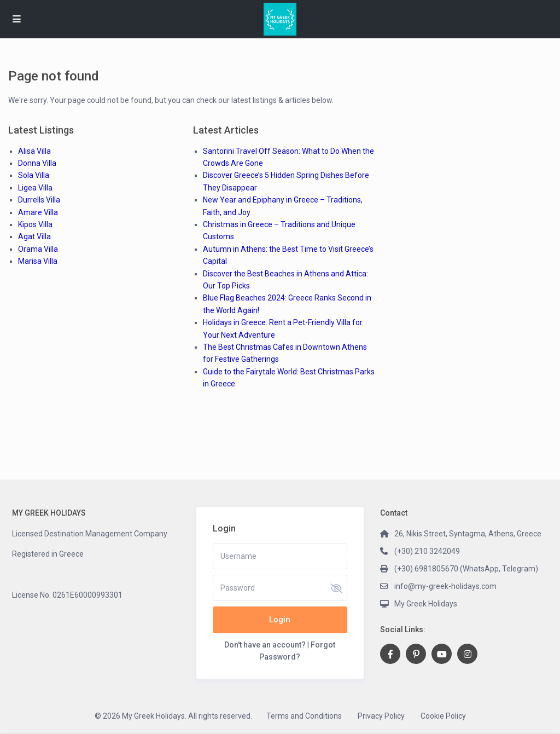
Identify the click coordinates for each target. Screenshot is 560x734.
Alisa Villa (34, 151)
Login (280, 620)
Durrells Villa (39, 200)
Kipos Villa (35, 224)
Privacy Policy (381, 716)
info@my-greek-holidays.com (445, 586)
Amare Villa (38, 212)
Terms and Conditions (304, 716)
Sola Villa (34, 175)
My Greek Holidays (426, 604)
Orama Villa (38, 249)
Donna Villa (37, 163)
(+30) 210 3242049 (427, 551)
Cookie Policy (443, 716)
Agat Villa (34, 236)
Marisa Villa (38, 261)
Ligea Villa (35, 188)
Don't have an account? (265, 645)
